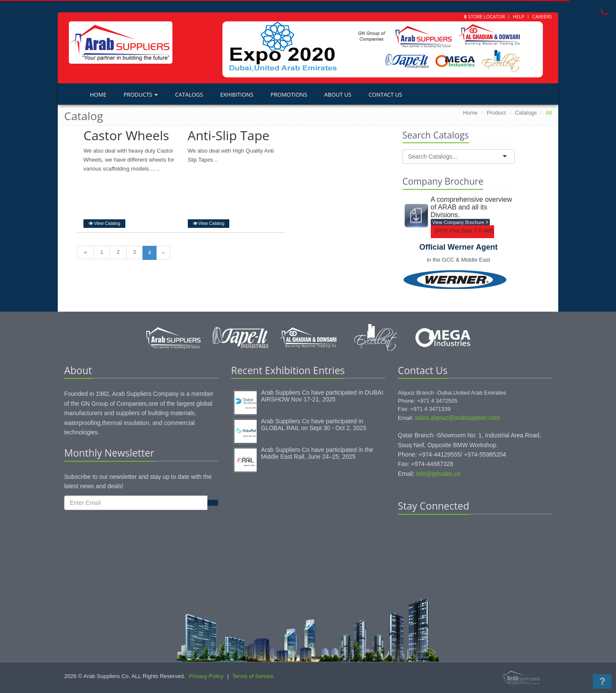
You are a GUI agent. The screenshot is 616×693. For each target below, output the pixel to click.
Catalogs (189, 94)
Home (98, 94)
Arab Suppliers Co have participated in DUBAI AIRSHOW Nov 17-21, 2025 (322, 396)
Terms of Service (253, 676)
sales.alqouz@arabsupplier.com (458, 418)
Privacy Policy (206, 676)
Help (519, 16)
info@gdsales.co (438, 474)
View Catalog (104, 223)
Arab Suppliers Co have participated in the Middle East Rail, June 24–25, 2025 (317, 453)
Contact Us (385, 94)
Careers (542, 16)
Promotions (289, 94)
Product (496, 113)
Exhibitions (237, 94)
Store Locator (486, 16)
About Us (338, 94)
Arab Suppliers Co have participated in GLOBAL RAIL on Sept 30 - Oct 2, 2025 (314, 425)
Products (141, 94)
